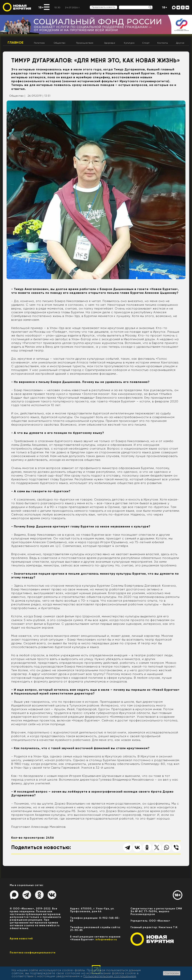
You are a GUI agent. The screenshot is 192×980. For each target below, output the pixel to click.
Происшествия (85, 43)
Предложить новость (103, 7)
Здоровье (110, 43)
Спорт (146, 43)
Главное (16, 43)
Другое (180, 43)
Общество (60, 43)
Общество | (17, 96)
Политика (39, 43)
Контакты (163, 43)
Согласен (172, 973)
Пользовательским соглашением (110, 976)
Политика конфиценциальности (33, 953)
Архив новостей (21, 939)
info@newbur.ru (106, 939)
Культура (129, 43)
